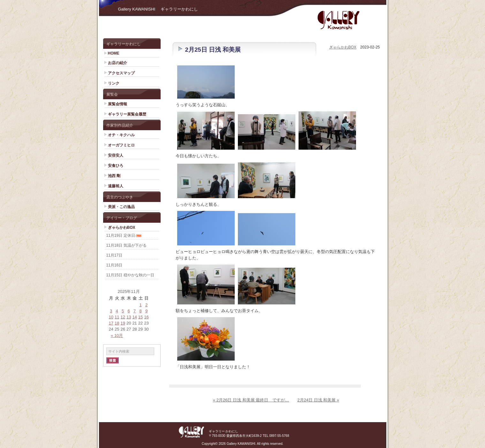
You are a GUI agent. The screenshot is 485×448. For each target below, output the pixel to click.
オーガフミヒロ (121, 145)
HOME (114, 53)
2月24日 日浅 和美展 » (318, 400)
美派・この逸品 (121, 207)
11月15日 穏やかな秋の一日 (130, 275)
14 (134, 317)
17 (111, 323)
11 (117, 317)
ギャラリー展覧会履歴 (127, 114)
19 (123, 323)
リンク (114, 83)
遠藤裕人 (116, 186)
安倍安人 (116, 155)
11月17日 (114, 255)
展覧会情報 (117, 104)
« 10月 (117, 336)
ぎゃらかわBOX (122, 228)
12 (123, 317)
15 (140, 317)
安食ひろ (116, 166)
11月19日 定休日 (121, 235)
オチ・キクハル (121, 135)
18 (117, 323)
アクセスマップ (121, 73)
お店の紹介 (117, 63)
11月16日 (114, 265)
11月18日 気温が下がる (126, 245)
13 (129, 317)
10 (111, 317)
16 (146, 317)
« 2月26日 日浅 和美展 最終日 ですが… (251, 400)
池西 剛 (114, 176)
